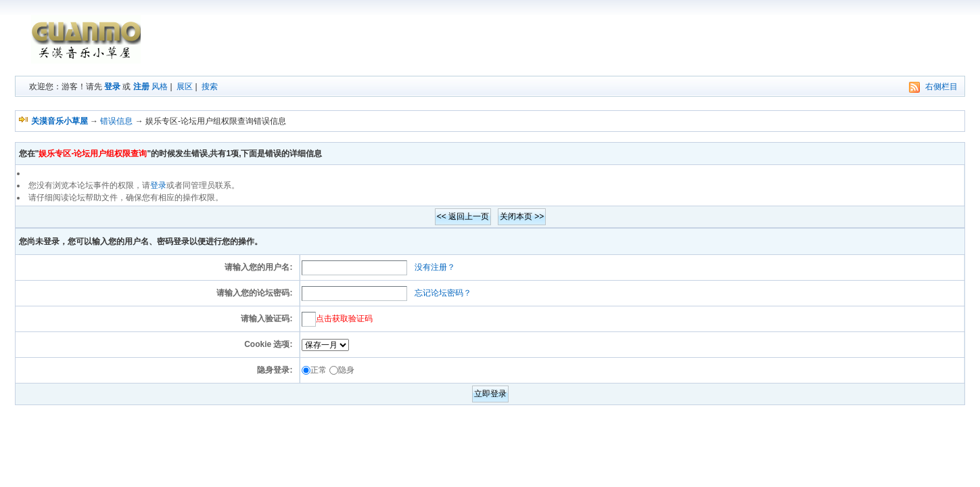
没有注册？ (435, 267)
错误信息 (116, 121)
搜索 (210, 87)
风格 (160, 87)
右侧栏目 (941, 87)
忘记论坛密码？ (443, 293)
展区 (185, 87)
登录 (112, 87)
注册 (141, 87)
